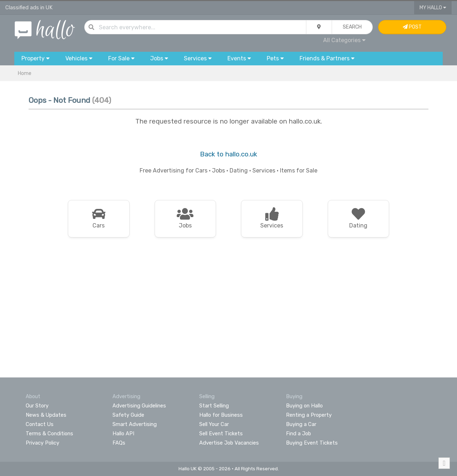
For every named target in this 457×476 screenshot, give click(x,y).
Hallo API (123, 434)
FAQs (119, 443)
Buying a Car (301, 424)
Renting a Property (309, 415)
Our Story (37, 406)
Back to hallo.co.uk (228, 154)
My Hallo (433, 8)
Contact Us (40, 424)
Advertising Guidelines (139, 406)
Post (412, 27)
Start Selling (214, 406)
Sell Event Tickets (221, 434)
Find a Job (298, 434)
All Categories (344, 40)
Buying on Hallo (304, 406)
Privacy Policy (42, 443)
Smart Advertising (135, 424)
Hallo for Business (221, 415)
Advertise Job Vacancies (229, 443)
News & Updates (46, 415)
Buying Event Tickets (312, 443)
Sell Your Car (214, 424)
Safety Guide (128, 415)
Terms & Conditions (49, 434)
